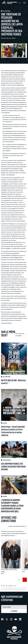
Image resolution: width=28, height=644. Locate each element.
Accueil (3, 586)
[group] (11, 557)
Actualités (11, 586)
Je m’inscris (14, 611)
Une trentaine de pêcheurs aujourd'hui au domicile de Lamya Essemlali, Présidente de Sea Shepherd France (14, 589)
